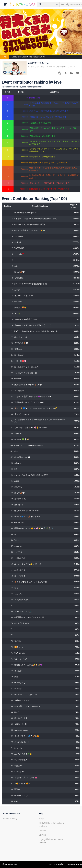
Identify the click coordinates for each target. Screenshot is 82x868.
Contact (42, 831)
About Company (10, 819)
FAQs (41, 819)
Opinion (42, 835)
